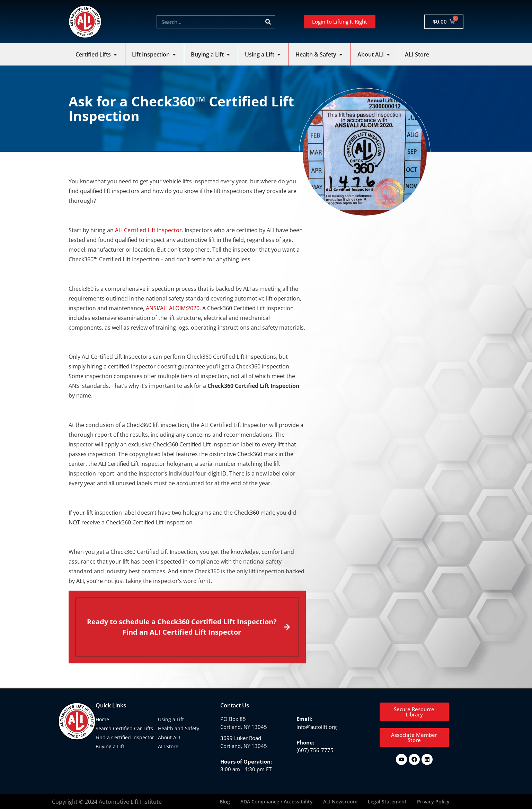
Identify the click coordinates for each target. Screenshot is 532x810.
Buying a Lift (110, 746)
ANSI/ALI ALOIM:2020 (173, 308)
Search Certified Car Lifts (124, 728)
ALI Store (168, 746)
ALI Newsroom (340, 802)
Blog (225, 802)
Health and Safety (179, 728)
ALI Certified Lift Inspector (148, 230)
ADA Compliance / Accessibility (277, 802)
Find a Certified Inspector (125, 737)
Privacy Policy (433, 802)
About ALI (169, 737)
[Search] (268, 22)
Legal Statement (387, 802)
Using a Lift (171, 719)
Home (102, 719)
